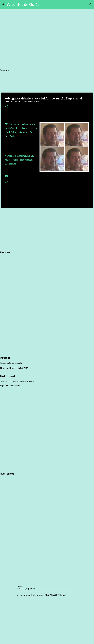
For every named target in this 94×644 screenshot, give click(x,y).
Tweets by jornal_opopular (11, 363)
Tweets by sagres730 (26, 589)
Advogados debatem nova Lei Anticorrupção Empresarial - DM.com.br (20, 160)
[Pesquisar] (43, 4)
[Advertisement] (47, 229)
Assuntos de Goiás (23, 4)
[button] (6, 107)
